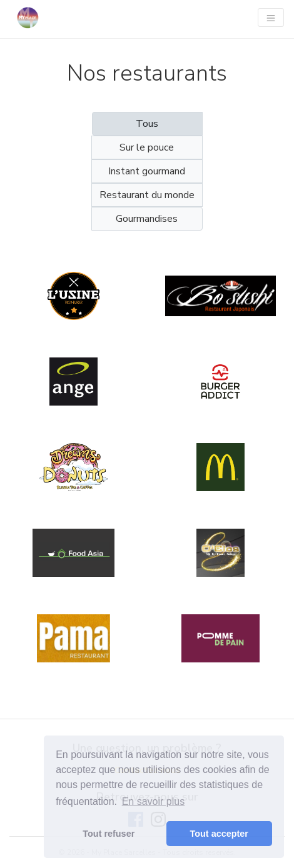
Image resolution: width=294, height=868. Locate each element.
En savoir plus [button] (154, 801)
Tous (147, 124)
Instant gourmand (147, 171)
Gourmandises (147, 219)
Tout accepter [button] (219, 834)
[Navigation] (271, 17)
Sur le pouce (147, 147)
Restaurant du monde (147, 195)
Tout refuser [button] (109, 834)
